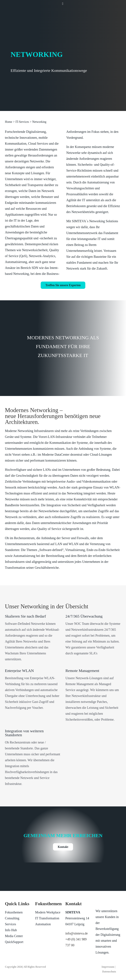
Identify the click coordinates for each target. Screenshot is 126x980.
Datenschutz (109, 972)
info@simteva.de (77, 933)
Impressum (108, 967)
